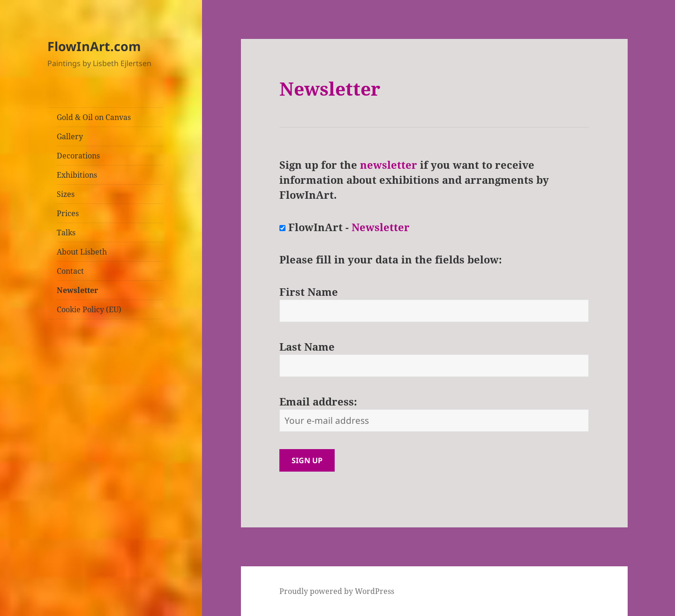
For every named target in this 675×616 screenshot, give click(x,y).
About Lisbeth (82, 252)
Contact (70, 271)
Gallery (70, 136)
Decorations (78, 156)
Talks (66, 233)
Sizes (66, 194)
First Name (309, 292)
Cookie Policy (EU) (89, 309)
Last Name (307, 346)
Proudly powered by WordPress (337, 591)
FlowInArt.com (94, 46)
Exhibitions (77, 175)
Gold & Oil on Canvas (94, 117)
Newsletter (77, 290)
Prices (68, 213)
